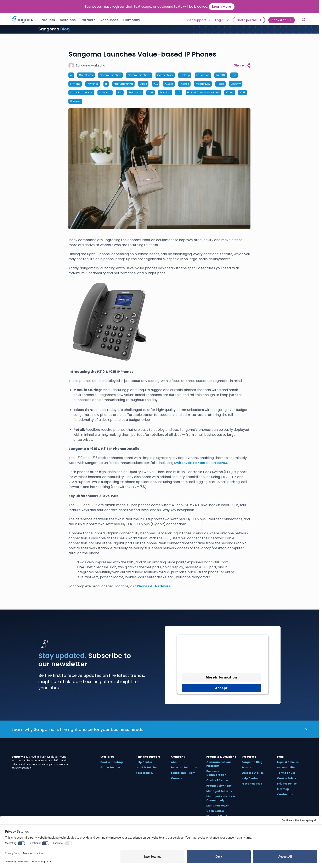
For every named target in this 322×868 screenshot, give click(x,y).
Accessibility (145, 773)
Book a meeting (112, 762)
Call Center (86, 75)
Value (230, 92)
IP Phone (75, 84)
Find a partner (247, 20)
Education (203, 75)
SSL (120, 92)
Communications (139, 75)
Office (143, 84)
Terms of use (286, 773)
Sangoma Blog (252, 762)
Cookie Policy (287, 778)
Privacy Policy (287, 784)
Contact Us (285, 794)
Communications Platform (219, 764)
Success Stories (253, 773)
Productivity (203, 84)
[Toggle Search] (304, 20)
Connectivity (165, 75)
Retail (220, 84)
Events (246, 767)
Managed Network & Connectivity (221, 798)
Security (236, 84)
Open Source (215, 811)
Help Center (144, 762)
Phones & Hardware (154, 586)
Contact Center (217, 780)
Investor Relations (184, 767)
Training (165, 92)
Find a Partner (110, 767)
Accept (222, 688)
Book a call (280, 20)
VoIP (242, 92)
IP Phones (93, 84)
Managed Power (218, 806)
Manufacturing (123, 84)
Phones (184, 84)
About (175, 762)
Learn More (222, 7)
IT (106, 84)
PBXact (169, 84)
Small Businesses (81, 92)
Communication (110, 75)
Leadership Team (183, 773)
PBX (156, 84)
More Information (222, 677)
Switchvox (135, 92)
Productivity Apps (219, 786)
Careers (177, 778)
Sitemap (283, 789)
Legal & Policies (146, 767)
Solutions (105, 92)
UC (179, 92)
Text (151, 92)
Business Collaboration (216, 773)
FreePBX (221, 75)
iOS (234, 75)
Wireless (75, 101)
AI (71, 75)
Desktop (185, 75)
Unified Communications (203, 92)
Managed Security (219, 791)
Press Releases (252, 784)
